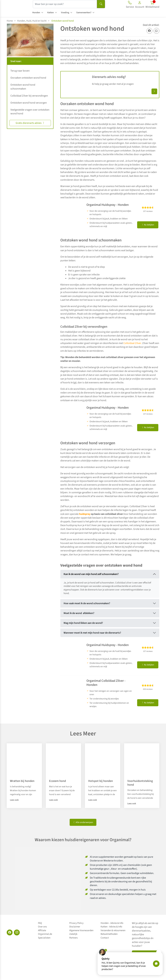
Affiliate (42, 930)
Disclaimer (75, 927)
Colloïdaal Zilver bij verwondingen (29, 96)
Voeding (65, 13)
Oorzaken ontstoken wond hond (28, 78)
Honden (36, 13)
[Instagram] (17, 932)
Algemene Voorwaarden (81, 930)
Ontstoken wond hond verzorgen (29, 103)
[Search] (101, 4)
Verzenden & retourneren (113, 930)
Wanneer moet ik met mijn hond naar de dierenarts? (92, 633)
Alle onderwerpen (83, 822)
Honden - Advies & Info (112, 923)
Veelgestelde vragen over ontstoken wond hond (30, 112)
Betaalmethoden (109, 934)
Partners (73, 938)
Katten (51, 13)
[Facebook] (10, 932)
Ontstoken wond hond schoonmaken (23, 87)
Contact (105, 938)
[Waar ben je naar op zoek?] (65, 4)
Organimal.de (45, 934)
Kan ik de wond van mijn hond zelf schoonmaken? (91, 574)
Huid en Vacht (39, 21)
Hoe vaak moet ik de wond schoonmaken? (87, 603)
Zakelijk (73, 934)
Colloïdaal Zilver (132, 343)
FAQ (40, 923)
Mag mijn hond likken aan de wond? (83, 623)
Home (10, 21)
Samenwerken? (84, 13)
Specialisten (44, 938)
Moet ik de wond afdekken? (79, 613)
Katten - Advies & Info (111, 927)
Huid (29, 21)
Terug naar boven (20, 71)
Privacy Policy (76, 923)
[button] (140, 5)
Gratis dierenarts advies (30, 123)
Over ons (42, 927)
